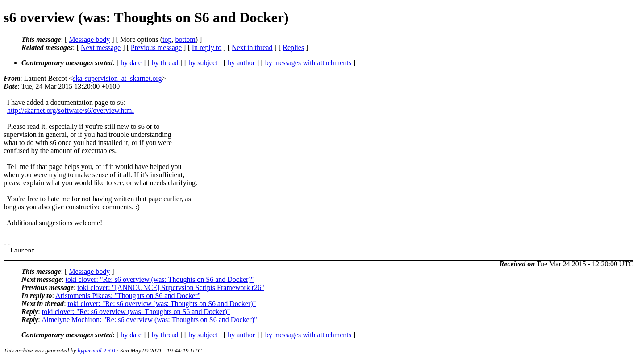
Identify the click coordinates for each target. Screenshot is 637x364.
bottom (185, 39)
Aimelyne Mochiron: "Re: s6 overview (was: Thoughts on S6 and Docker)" (149, 322)
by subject (203, 63)
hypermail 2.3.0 (96, 353)
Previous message (156, 48)
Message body (89, 39)
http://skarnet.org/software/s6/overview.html (71, 110)
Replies (293, 48)
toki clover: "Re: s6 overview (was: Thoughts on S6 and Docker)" (160, 282)
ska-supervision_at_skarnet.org (117, 78)
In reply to (207, 48)
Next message (101, 48)
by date (131, 63)
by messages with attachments (308, 63)
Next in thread (252, 48)
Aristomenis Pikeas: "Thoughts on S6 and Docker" (128, 298)
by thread (165, 63)
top (167, 39)
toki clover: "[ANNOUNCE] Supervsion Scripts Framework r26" (171, 290)
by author (241, 63)
